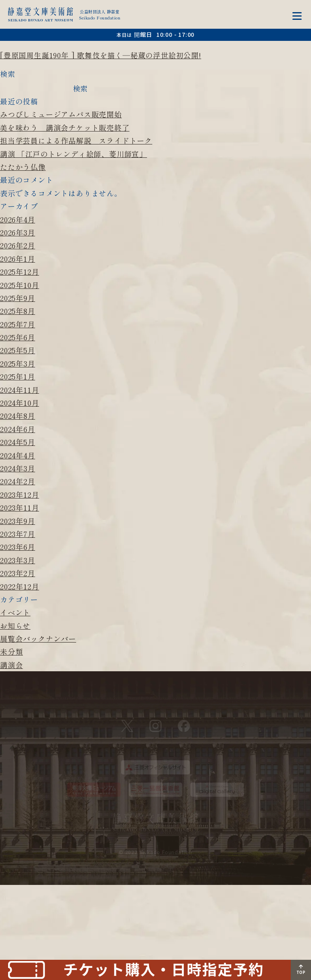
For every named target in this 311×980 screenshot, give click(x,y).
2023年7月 (18, 534)
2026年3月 (18, 232)
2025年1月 (18, 376)
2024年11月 (19, 390)
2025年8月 (18, 311)
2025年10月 (19, 285)
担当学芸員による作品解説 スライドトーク (76, 140)
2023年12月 (19, 494)
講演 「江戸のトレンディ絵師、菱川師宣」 (73, 154)
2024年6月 (18, 429)
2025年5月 (18, 350)
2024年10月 (19, 403)
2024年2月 (18, 481)
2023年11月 (19, 507)
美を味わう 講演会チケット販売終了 (65, 127)
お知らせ (15, 626)
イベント (15, 612)
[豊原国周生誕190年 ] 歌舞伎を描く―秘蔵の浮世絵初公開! (101, 55)
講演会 (11, 665)
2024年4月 (18, 455)
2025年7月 (18, 324)
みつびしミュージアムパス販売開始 (61, 114)
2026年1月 (18, 259)
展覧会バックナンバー (38, 638)
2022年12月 (19, 586)
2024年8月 (18, 416)
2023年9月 (18, 521)
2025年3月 (18, 363)
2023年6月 (18, 547)
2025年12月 (19, 272)
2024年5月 (18, 442)
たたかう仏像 (23, 167)
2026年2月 (18, 245)
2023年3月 (18, 560)
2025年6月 (18, 337)
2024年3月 (18, 468)
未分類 (11, 651)
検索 (8, 74)
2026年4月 (18, 219)
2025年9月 (18, 298)
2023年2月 (18, 573)
